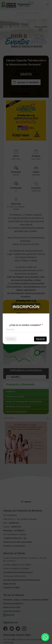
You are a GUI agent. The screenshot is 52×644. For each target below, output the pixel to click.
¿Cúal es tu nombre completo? (25, 325)
